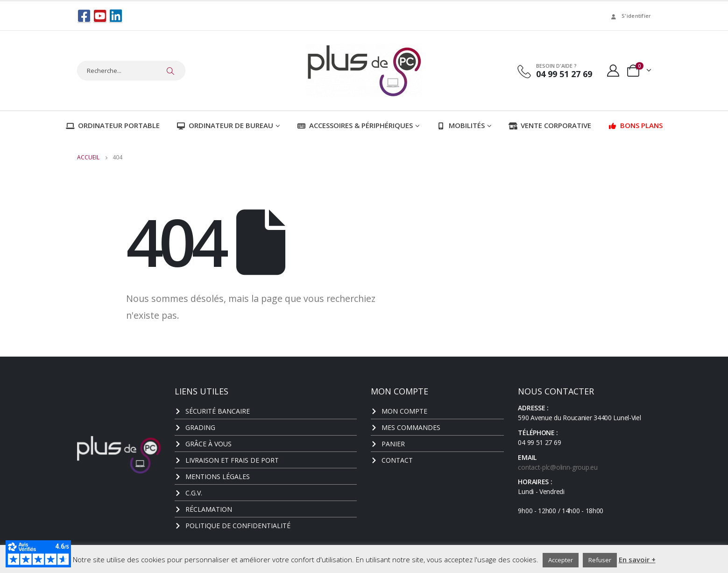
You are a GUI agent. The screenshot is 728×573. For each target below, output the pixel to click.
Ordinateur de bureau (225, 125)
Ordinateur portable (113, 125)
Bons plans (635, 125)
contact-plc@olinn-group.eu (558, 467)
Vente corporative (550, 125)
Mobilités (461, 125)
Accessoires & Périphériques (355, 125)
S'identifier (630, 16)
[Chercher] (171, 71)
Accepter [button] (561, 560)
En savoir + (637, 559)
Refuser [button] (600, 560)
